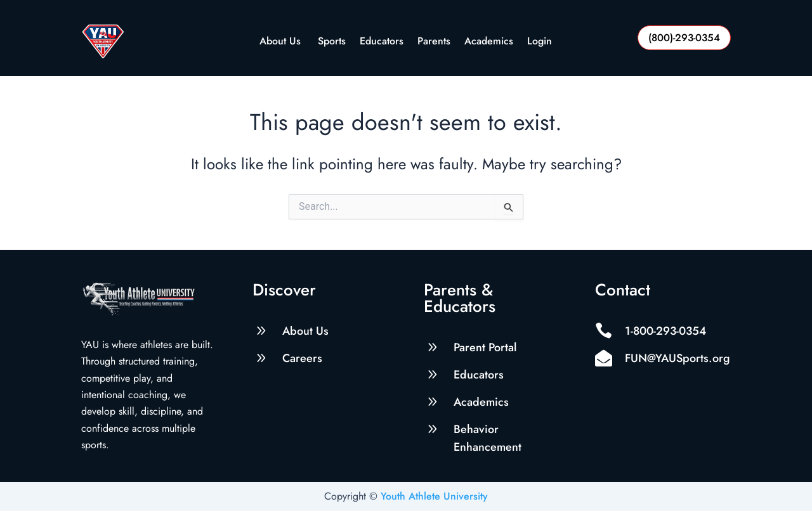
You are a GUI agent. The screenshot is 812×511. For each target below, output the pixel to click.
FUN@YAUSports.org (678, 358)
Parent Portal (485, 347)
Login (540, 42)
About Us (282, 42)
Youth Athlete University (434, 496)
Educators (382, 42)
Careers (302, 358)
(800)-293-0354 (684, 38)
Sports (332, 42)
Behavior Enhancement (488, 438)
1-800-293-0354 (665, 331)
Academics (489, 42)
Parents (434, 42)
